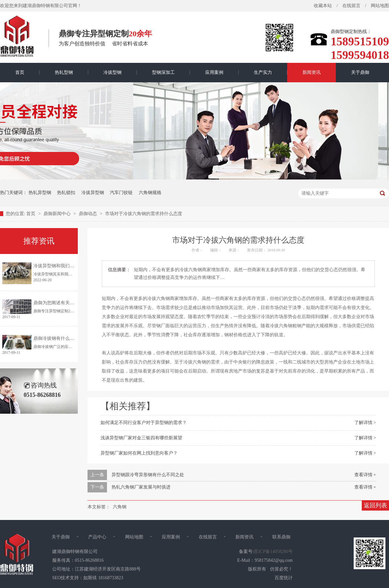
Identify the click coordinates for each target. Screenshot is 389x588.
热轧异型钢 (40, 193)
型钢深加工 (163, 72)
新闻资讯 (312, 72)
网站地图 (134, 537)
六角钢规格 (150, 193)
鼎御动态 (88, 214)
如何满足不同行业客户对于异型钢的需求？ (144, 423)
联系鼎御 (281, 537)
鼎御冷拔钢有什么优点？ (58, 338)
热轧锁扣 (66, 193)
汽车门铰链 (121, 193)
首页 (20, 72)
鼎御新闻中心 (58, 214)
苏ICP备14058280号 (273, 552)
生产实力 (263, 72)
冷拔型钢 (112, 72)
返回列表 (375, 505)
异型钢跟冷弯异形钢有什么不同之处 (148, 475)
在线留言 (351, 6)
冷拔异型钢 (93, 193)
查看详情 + (365, 475)
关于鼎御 (360, 72)
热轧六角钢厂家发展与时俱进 (141, 487)
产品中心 (97, 537)
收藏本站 (323, 6)
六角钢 (120, 507)
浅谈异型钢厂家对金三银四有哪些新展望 (141, 438)
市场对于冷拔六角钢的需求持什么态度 (144, 214)
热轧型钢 (64, 72)
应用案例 (214, 72)
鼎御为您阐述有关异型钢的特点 (65, 303)
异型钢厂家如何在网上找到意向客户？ (139, 453)
